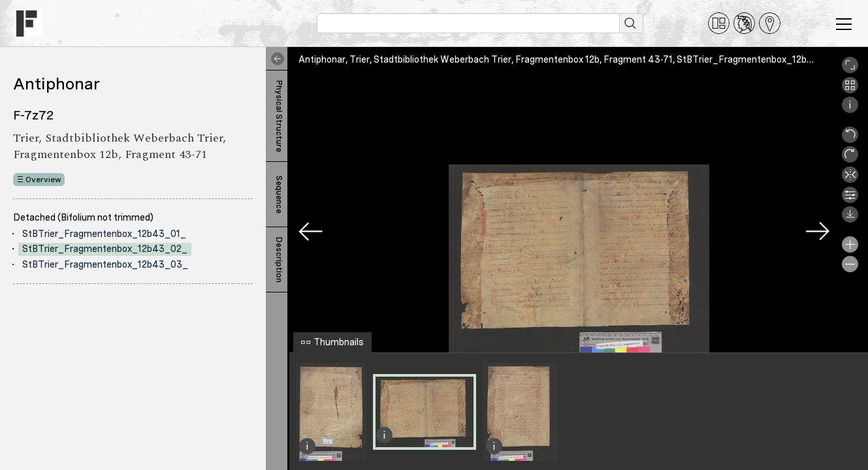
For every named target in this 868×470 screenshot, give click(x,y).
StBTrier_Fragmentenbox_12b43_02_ (105, 249)
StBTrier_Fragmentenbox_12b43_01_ (104, 234)
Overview (43, 180)
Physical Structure (279, 116)
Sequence (279, 195)
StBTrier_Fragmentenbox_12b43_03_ (105, 264)
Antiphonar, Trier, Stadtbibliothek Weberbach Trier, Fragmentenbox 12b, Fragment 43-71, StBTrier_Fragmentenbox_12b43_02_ (570, 59)
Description (279, 260)
